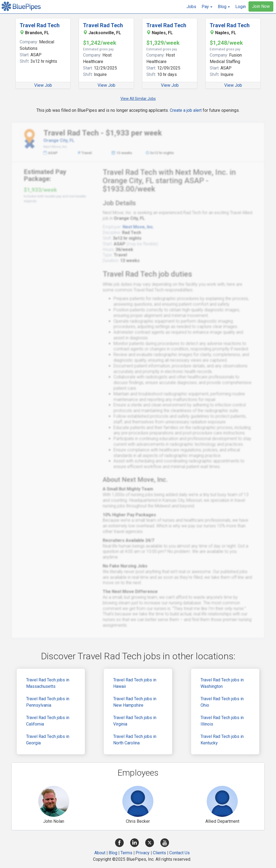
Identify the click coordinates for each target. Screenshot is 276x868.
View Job (43, 85)
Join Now (261, 6)
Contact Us (180, 853)
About (100, 853)
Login (241, 7)
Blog (113, 853)
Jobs (191, 7)
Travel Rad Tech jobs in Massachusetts (48, 683)
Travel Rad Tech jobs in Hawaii (135, 683)
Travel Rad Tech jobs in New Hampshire (135, 702)
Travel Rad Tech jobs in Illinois (222, 721)
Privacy (143, 853)
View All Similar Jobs (138, 99)
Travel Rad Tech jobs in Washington (222, 683)
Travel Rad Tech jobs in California (48, 721)
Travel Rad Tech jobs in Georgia (48, 740)
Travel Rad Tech (40, 25)
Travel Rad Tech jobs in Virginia (135, 721)
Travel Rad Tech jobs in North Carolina (135, 740)
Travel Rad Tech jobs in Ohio (222, 702)
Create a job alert (186, 110)
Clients (159, 853)
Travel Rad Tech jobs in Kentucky (222, 740)
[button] (207, 7)
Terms (126, 853)
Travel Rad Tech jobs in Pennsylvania (48, 702)
